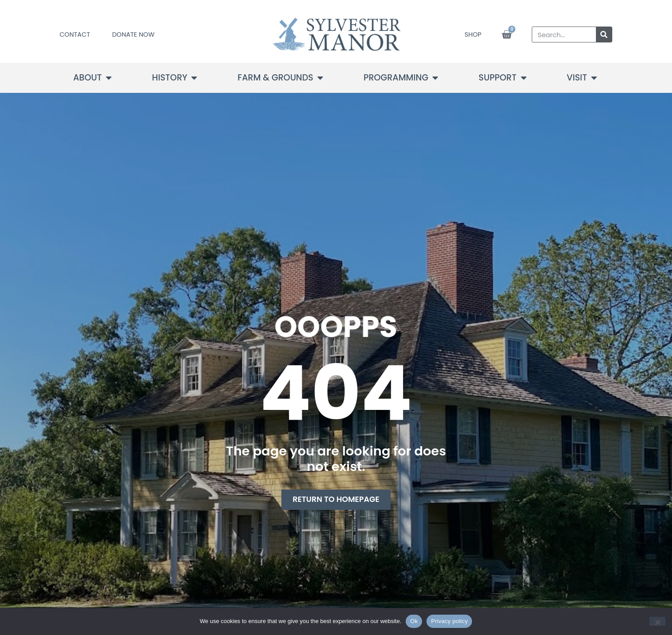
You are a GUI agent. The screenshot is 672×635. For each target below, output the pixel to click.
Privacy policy (449, 621)
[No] (657, 621)
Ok (414, 621)
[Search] (604, 34)
